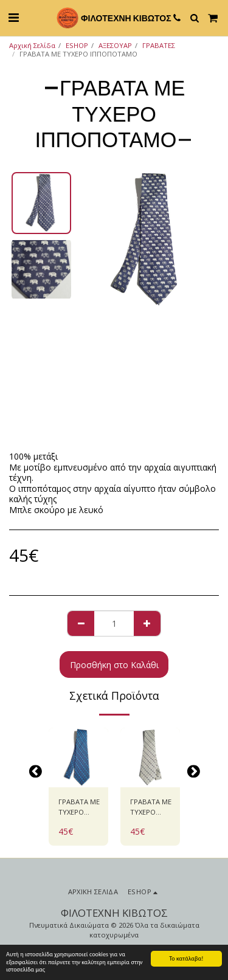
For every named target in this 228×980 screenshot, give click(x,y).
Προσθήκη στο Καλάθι (114, 665)
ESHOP (77, 45)
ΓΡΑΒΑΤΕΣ (159, 45)
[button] (13, 17)
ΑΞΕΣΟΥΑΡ (115, 45)
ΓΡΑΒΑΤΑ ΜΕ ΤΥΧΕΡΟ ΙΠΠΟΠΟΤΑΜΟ (82, 807)
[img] (78, 757)
